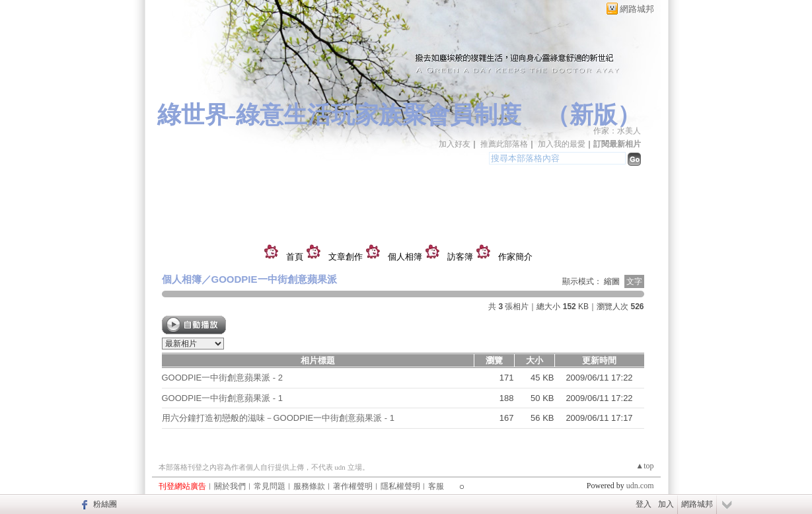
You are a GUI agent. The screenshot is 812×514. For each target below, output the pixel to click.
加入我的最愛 (562, 144)
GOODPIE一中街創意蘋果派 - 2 (222, 378)
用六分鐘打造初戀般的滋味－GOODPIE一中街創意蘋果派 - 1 (278, 418)
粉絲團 (105, 504)
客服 (436, 486)
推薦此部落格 (504, 144)
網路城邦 (637, 9)
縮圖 (612, 281)
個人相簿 (405, 257)
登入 (644, 504)
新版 (593, 115)
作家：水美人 (617, 131)
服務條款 (309, 486)
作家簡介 (515, 257)
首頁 (295, 257)
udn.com (640, 486)
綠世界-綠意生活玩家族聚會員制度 (340, 115)
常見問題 (270, 486)
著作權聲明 (353, 486)
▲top (645, 466)
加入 (666, 504)
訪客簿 (460, 257)
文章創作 (346, 257)
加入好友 (455, 144)
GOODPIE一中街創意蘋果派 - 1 (222, 398)
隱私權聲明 (400, 486)
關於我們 (230, 486)
